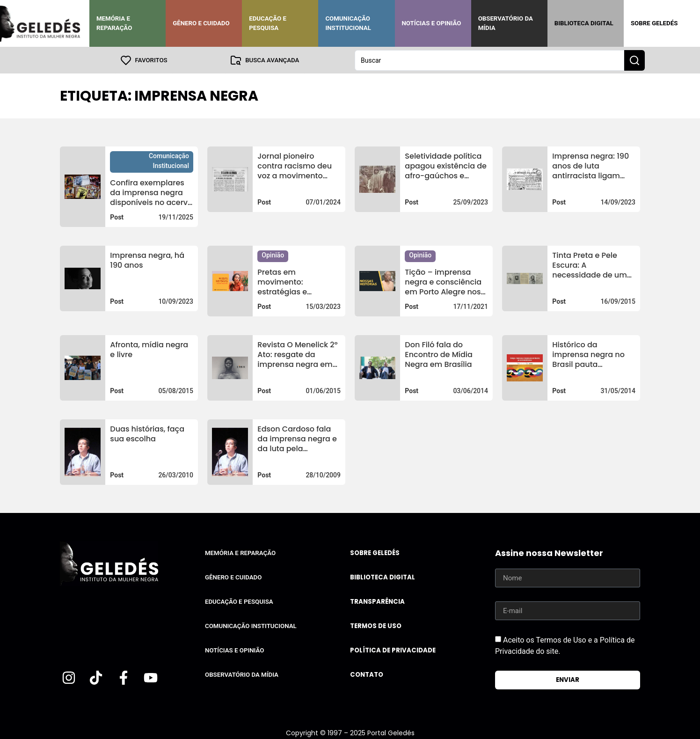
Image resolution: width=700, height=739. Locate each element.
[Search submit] (634, 60)
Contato (367, 674)
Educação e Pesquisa (268, 23)
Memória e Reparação (114, 23)
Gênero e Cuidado (201, 23)
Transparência (377, 601)
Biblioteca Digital (584, 23)
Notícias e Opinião (432, 23)
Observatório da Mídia (506, 23)
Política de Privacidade (393, 650)
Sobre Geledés (654, 23)
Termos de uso (376, 626)
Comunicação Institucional (348, 23)
